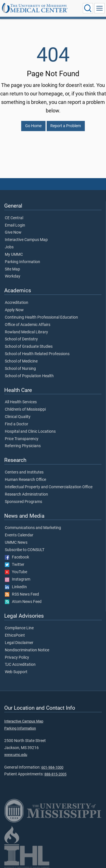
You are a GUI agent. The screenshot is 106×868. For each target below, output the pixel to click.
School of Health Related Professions (37, 354)
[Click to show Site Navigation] (99, 8)
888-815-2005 (55, 774)
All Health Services (21, 402)
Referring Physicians (23, 446)
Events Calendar (19, 535)
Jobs (9, 247)
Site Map (12, 269)
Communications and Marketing (33, 528)
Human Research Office (25, 480)
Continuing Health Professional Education (41, 317)
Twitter (15, 565)
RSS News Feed (22, 594)
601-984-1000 (52, 767)
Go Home (33, 126)
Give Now (13, 233)
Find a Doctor (17, 424)
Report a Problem (66, 126)
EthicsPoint (15, 635)
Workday (13, 276)
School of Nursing (20, 369)
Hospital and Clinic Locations (30, 432)
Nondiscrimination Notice (27, 650)
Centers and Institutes (24, 472)
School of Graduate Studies (29, 347)
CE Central (14, 218)
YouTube (16, 572)
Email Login (15, 225)
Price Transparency (22, 439)
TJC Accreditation (20, 665)
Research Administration (26, 494)
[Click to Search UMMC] (88, 8)
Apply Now (14, 310)
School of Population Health (29, 376)
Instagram (18, 579)
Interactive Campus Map (26, 240)
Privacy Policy (17, 658)
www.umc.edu (16, 755)
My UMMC (14, 255)
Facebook (17, 557)
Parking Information (22, 262)
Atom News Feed (23, 602)
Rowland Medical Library (26, 332)
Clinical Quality (18, 417)
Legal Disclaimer (19, 643)
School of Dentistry (21, 339)
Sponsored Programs (23, 502)
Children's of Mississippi (25, 410)
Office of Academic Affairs (28, 325)
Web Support (16, 672)
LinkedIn (16, 587)
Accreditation (17, 303)
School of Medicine (21, 361)
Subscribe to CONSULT (25, 550)
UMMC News (16, 543)
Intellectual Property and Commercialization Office (49, 487)
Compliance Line (19, 628)
